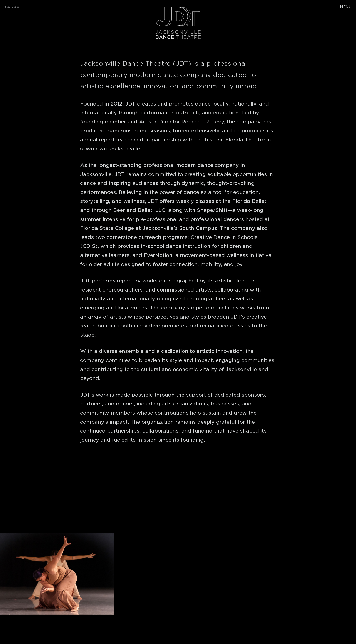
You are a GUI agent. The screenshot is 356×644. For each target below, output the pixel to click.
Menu (346, 7)
